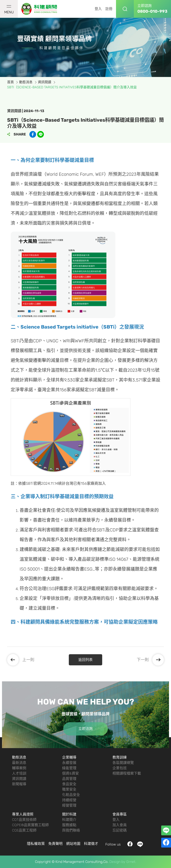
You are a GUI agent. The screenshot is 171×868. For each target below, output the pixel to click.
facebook (130, 844)
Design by (117, 862)
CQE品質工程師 (24, 830)
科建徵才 (91, 844)
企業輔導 (69, 757)
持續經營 (69, 800)
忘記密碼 (120, 830)
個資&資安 (70, 773)
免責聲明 (55, 844)
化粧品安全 (71, 795)
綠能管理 (69, 768)
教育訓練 (120, 757)
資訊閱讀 (19, 779)
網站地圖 (73, 844)
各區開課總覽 (123, 763)
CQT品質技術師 (24, 820)
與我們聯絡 (71, 830)
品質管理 (69, 779)
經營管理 (69, 805)
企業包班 (120, 768)
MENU (9, 10)
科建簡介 (69, 820)
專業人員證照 (23, 814)
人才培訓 (19, 773)
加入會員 (120, 825)
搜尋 (125, 9)
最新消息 (19, 763)
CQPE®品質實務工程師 (30, 825)
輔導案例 (19, 768)
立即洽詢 (85, 729)
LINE (140, 844)
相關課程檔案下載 (127, 773)
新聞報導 (19, 784)
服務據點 (69, 825)
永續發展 (69, 763)
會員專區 (120, 814)
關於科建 (69, 814)
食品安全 (69, 784)
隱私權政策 (36, 844)
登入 (98, 9)
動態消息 (19, 757)
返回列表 (85, 660)
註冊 (109, 9)
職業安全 (69, 789)
